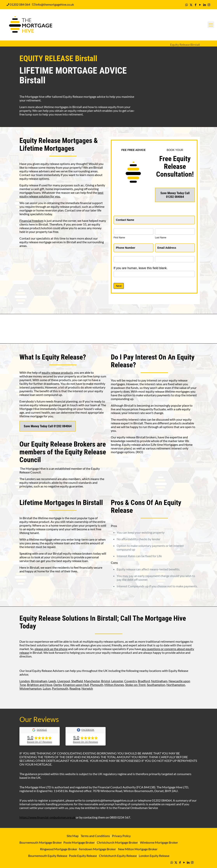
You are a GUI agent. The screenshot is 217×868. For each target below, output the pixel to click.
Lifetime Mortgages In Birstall (61, 503)
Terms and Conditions (95, 836)
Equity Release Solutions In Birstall (68, 618)
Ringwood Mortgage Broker (59, 849)
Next (119, 286)
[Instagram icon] (209, 5)
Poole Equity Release (83, 856)
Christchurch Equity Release (118, 856)
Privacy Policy (121, 836)
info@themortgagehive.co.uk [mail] (55, 4)
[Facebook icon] (196, 5)
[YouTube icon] (200, 5)
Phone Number (126, 248)
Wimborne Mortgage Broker (159, 842)
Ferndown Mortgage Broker (97, 849)
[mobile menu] (211, 25)
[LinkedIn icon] (204, 5)
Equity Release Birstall (185, 45)
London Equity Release (154, 856)
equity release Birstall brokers (137, 437)
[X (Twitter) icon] (191, 5)
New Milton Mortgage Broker (138, 849)
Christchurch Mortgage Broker (117, 842)
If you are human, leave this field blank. (141, 268)
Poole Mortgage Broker (79, 842)
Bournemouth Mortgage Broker (41, 842)
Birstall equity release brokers (73, 553)
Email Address (168, 248)
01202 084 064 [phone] (20, 4)
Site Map (73, 836)
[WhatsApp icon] (187, 5)
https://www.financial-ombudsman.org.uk (47, 817)
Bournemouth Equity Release (48, 856)
